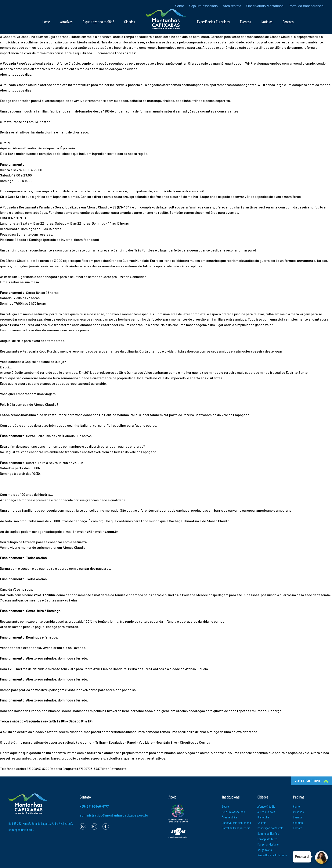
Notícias (267, 22)
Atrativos (66, 22)
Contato (288, 22)
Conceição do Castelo (270, 828)
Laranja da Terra (267, 839)
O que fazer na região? (98, 22)
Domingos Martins (268, 833)
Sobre (179, 6)
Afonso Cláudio (266, 806)
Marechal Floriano (268, 844)
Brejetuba (263, 817)
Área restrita (232, 6)
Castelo (262, 823)
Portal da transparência (306, 6)
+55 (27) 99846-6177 (94, 806)
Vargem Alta (265, 850)
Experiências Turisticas (213, 22)
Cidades (130, 22)
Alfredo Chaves (266, 812)
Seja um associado (203, 6)
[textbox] (166, 45)
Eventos (246, 22)
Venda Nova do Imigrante (272, 855)
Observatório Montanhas (265, 6)
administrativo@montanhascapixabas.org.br (114, 815)
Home (46, 22)
